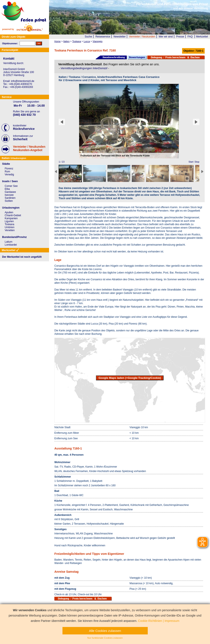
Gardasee (10, 192)
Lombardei (11, 245)
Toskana (9, 224)
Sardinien (10, 198)
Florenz (9, 169)
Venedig (9, 175)
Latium (9, 242)
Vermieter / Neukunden (142, 37)
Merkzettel (202, 37)
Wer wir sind (166, 37)
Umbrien (9, 227)
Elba (7, 189)
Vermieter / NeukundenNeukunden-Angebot (29, 148)
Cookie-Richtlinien (150, 621)
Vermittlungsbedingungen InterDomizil (84, 68)
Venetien (10, 230)
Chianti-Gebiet (13, 215)
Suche (88, 37)
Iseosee (9, 195)
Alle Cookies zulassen (105, 631)
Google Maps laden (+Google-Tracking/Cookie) (130, 378)
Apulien (9, 212)
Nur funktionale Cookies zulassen (105, 638)
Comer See (11, 186)
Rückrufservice (24, 129)
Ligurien (9, 221)
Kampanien (11, 218)
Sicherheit (20, 139)
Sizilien (9, 201)
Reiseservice (103, 37)
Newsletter (119, 37)
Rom (7, 172)
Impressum (172, 621)
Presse (180, 37)
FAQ (190, 37)
